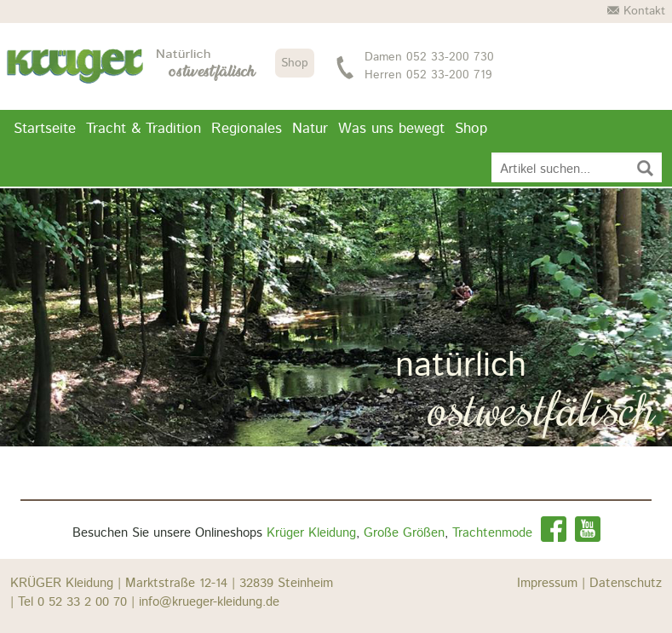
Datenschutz (626, 583)
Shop (295, 63)
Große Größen (404, 533)
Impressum (553, 583)
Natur (310, 129)
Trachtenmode (492, 533)
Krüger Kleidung (311, 533)
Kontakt (636, 11)
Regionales (247, 129)
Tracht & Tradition (144, 129)
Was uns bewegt (391, 129)
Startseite (45, 129)
